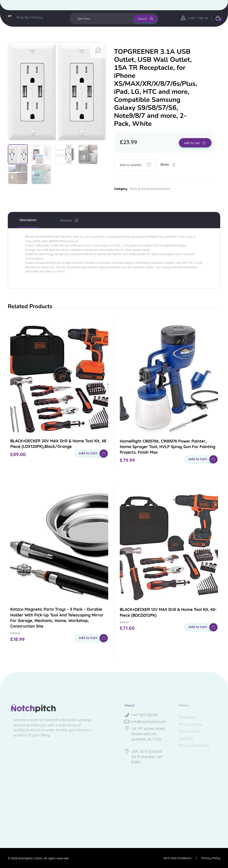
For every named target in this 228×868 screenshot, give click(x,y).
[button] (136, 165)
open (98, 50)
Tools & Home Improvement (150, 189)
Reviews (70, 220)
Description (28, 220)
